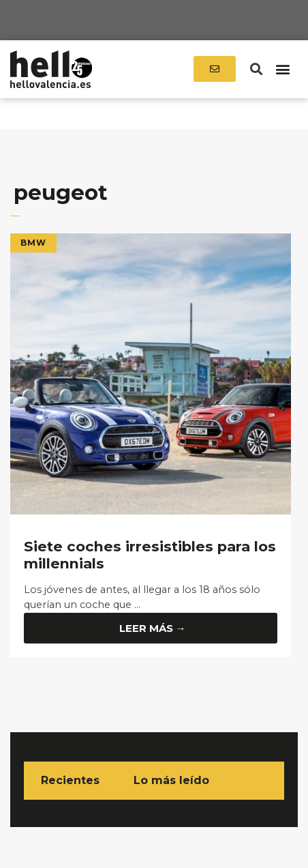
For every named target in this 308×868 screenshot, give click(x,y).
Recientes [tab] (70, 780)
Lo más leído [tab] (171, 780)
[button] (257, 69)
